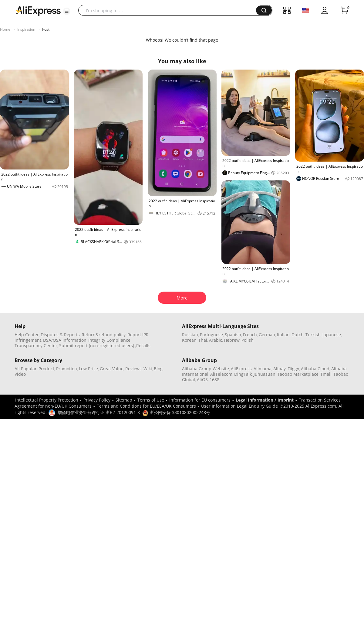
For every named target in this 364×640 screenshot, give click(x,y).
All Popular (26, 369)
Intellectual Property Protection (47, 400)
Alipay (280, 369)
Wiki (148, 369)
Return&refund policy (104, 335)
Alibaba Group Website (206, 369)
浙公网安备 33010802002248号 (176, 412)
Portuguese (211, 335)
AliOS (202, 380)
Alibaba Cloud (315, 369)
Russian (190, 335)
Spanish (233, 335)
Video (20, 374)
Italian (283, 335)
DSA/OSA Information (65, 340)
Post (46, 29)
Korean (189, 340)
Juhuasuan (265, 374)
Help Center (27, 335)
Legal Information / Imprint (265, 400)
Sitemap (124, 400)
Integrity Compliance (109, 340)
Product (46, 369)
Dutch (298, 335)
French (250, 335)
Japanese (332, 335)
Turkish (313, 335)
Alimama (263, 369)
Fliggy (293, 369)
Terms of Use (151, 400)
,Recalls (143, 346)
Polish (248, 340)
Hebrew (232, 340)
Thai (203, 340)
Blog (158, 369)
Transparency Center (36, 346)
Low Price (88, 369)
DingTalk (243, 374)
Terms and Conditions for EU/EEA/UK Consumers (146, 406)
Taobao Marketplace (298, 374)
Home (5, 29)
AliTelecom (221, 374)
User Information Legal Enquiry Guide (239, 406)
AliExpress (241, 369)
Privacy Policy (97, 400)
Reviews (133, 369)
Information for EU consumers (200, 400)
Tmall (326, 374)
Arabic (216, 340)
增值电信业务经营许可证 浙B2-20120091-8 (99, 412)
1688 (214, 380)
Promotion (67, 369)
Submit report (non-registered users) (97, 346)
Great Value (112, 369)
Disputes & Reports (60, 335)
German (267, 335)
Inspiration (26, 29)
